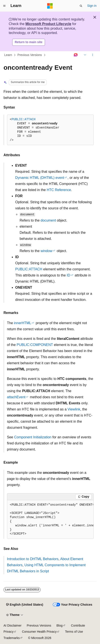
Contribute (78, 625)
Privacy (9, 632)
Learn (8, 55)
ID (69, 275)
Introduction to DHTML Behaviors (33, 559)
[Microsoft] (50, 6)
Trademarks (12, 638)
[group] (50, 519)
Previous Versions (30, 55)
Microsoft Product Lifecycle (48, 24)
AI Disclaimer (12, 625)
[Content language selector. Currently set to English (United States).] (25, 605)
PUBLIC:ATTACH (23, 119)
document (48, 220)
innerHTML (23, 323)
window (46, 251)
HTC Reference (59, 190)
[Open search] (81, 6)
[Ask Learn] (76, 55)
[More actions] (93, 55)
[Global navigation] (4, 6)
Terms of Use (74, 632)
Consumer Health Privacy (39, 632)
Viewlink (74, 409)
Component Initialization (33, 437)
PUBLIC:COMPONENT (35, 345)
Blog (60, 625)
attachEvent (16, 397)
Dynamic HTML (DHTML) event (40, 178)
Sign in (92, 6)
